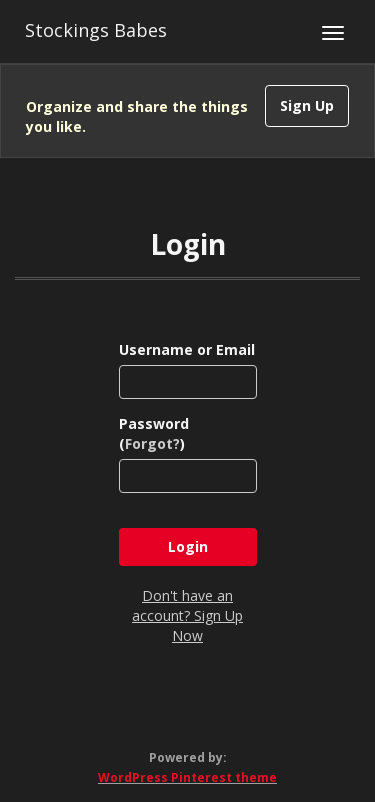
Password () (154, 433)
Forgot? (152, 443)
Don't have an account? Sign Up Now (187, 615)
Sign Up (307, 105)
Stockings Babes (96, 30)
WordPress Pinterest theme (187, 777)
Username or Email (187, 349)
